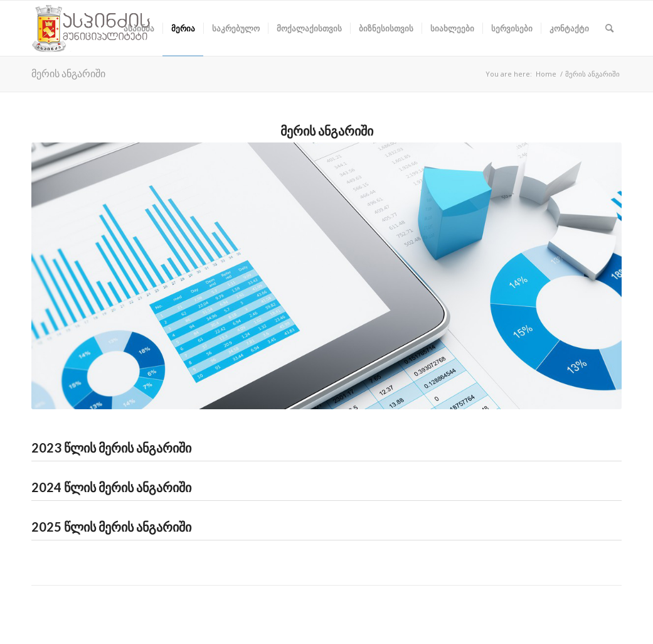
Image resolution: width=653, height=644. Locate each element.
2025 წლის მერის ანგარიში (111, 527)
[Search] (609, 28)
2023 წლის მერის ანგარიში (111, 448)
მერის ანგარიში (68, 73)
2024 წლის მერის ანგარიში (111, 487)
